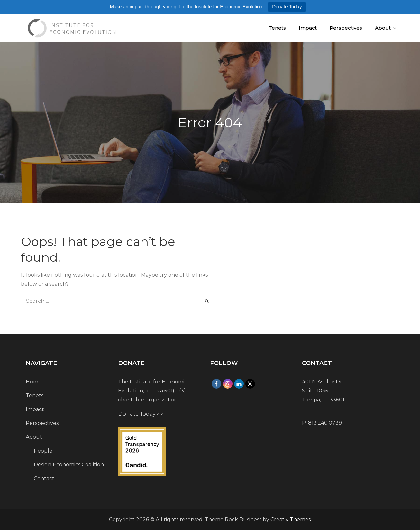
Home (34, 382)
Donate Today (287, 7)
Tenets (277, 28)
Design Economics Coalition (69, 465)
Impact (308, 28)
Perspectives (346, 28)
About (383, 28)
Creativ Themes (291, 520)
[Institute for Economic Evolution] (158, 452)
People (43, 451)
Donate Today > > (141, 414)
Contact (44, 478)
